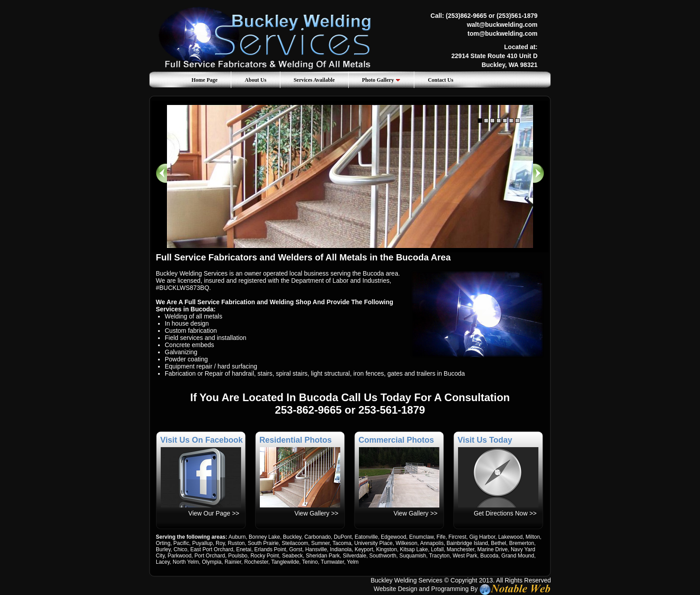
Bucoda (490, 556)
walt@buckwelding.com (502, 25)
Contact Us (440, 80)
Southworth (383, 556)
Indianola (341, 549)
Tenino (310, 562)
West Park (465, 556)
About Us (255, 80)
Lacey (163, 562)
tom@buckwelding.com (502, 34)
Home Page (204, 80)
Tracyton (439, 556)
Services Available (314, 80)
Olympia (212, 562)
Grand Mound (518, 556)
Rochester (256, 562)
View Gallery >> (316, 513)
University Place (374, 543)
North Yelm (186, 562)
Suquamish (412, 556)
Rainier (233, 562)
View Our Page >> (214, 513)
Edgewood (394, 537)
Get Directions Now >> (505, 513)
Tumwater (332, 562)
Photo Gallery (381, 80)
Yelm (353, 562)
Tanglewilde (285, 562)
